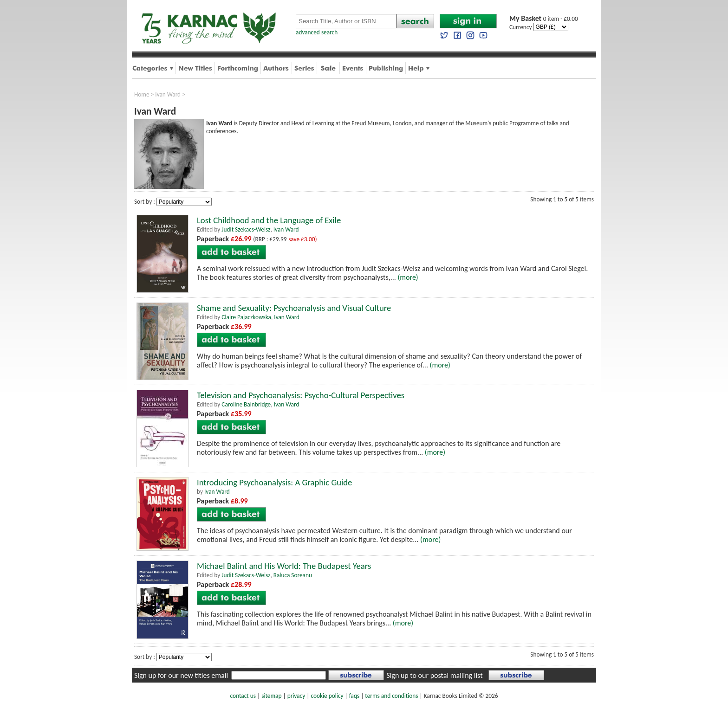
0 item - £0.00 (544, 19)
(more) (408, 277)
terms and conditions (391, 696)
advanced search (317, 32)
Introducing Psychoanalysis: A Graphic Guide (274, 482)
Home (142, 94)
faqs (354, 696)
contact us (243, 696)
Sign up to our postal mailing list (434, 675)
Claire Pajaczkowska (246, 317)
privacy (296, 696)
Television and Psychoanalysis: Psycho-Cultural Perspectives (301, 395)
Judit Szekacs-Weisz (246, 229)
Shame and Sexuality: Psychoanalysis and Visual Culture (294, 308)
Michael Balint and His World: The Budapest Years (284, 566)
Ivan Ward (168, 94)
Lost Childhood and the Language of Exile (269, 220)
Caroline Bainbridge (246, 404)
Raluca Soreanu (293, 575)
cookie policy (327, 696)
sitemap (271, 696)
